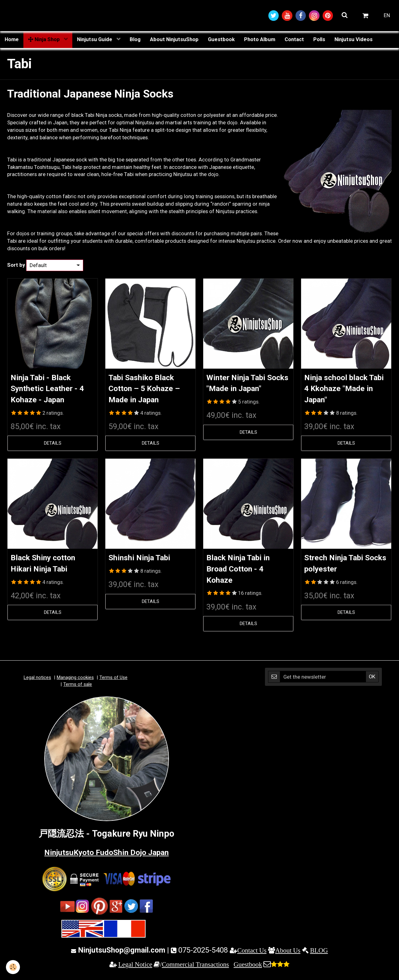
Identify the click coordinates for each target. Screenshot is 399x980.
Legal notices (37, 681)
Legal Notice (135, 967)
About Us (288, 953)
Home (12, 40)
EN (387, 16)
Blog (135, 40)
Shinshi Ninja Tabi (145, 560)
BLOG (319, 953)
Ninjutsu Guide (95, 40)
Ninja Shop (45, 40)
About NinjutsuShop (174, 40)
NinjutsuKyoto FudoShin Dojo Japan (106, 855)
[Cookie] (13, 967)
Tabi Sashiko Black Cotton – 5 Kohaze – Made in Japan (149, 389)
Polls (319, 40)
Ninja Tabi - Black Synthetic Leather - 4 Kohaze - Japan (50, 389)
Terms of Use (113, 681)
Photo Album (260, 40)
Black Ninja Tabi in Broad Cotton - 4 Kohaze (244, 571)
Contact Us (252, 953)
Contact (294, 40)
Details (53, 445)
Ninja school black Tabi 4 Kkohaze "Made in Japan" (342, 389)
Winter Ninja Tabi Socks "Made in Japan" (242, 389)
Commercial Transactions (195, 967)
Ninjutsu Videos (353, 40)
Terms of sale (78, 687)
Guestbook (221, 40)
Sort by (16, 265)
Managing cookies (75, 681)
